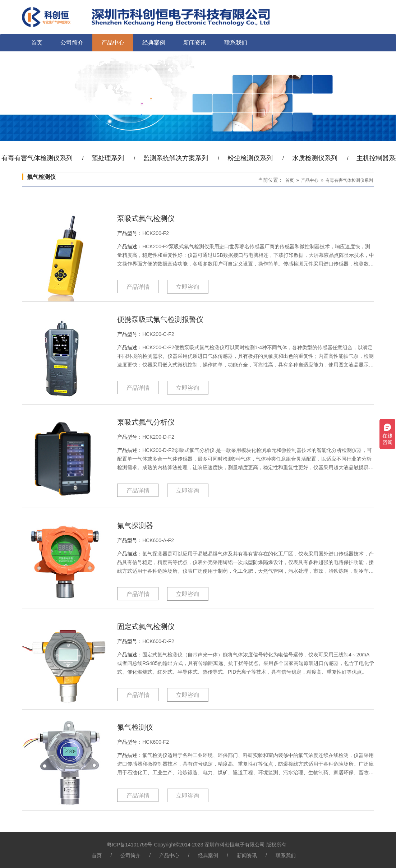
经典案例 (154, 43)
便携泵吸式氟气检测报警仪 (160, 319)
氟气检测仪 (135, 727)
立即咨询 (188, 287)
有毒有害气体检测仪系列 (349, 180)
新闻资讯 (195, 43)
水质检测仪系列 (315, 158)
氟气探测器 (135, 526)
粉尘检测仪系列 (250, 158)
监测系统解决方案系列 (176, 158)
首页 (37, 43)
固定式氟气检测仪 (146, 627)
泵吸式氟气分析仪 (146, 422)
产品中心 (113, 43)
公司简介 (72, 43)
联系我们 (236, 43)
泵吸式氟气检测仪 (146, 218)
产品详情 (138, 287)
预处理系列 (108, 158)
